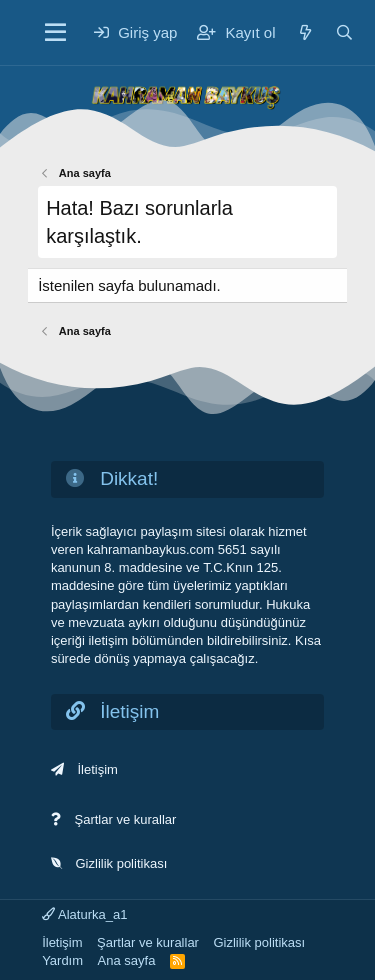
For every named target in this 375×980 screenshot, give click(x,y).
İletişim (98, 769)
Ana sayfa (127, 960)
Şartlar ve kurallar (126, 819)
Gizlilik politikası (122, 863)
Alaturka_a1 (84, 914)
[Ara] (344, 32)
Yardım (62, 960)
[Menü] (55, 33)
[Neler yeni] (305, 32)
